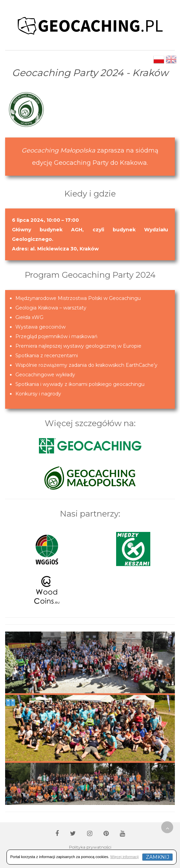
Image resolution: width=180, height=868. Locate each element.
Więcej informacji (124, 857)
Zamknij (157, 857)
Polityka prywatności (90, 847)
